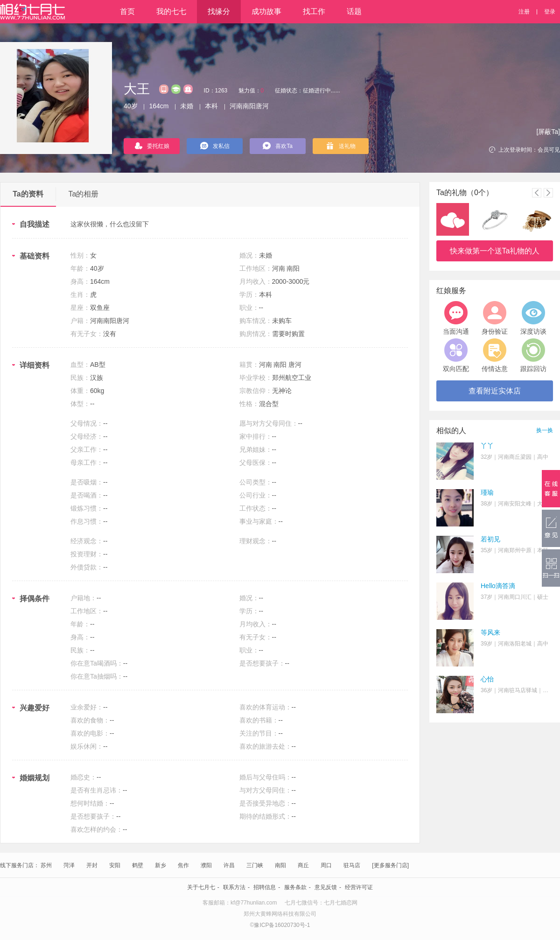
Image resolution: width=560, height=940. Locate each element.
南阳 (280, 865)
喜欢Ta (278, 146)
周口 (326, 865)
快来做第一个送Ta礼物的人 (495, 251)
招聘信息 (265, 887)
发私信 (215, 146)
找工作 (314, 11)
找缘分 (219, 11)
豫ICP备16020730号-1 (282, 925)
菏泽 (69, 865)
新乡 (161, 865)
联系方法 (234, 887)
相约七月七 (32, 12)
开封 (92, 865)
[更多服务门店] (390, 865)
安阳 (115, 865)
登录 (550, 12)
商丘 (303, 865)
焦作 (183, 865)
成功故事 (266, 11)
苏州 (46, 865)
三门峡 (255, 865)
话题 (354, 11)
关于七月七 (201, 887)
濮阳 (206, 865)
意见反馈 (326, 887)
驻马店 (352, 865)
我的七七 (171, 11)
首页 (127, 11)
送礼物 (341, 146)
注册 (524, 12)
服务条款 (295, 887)
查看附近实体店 (495, 391)
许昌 (229, 865)
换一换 (545, 430)
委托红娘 (152, 146)
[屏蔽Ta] (548, 132)
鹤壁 (138, 865)
